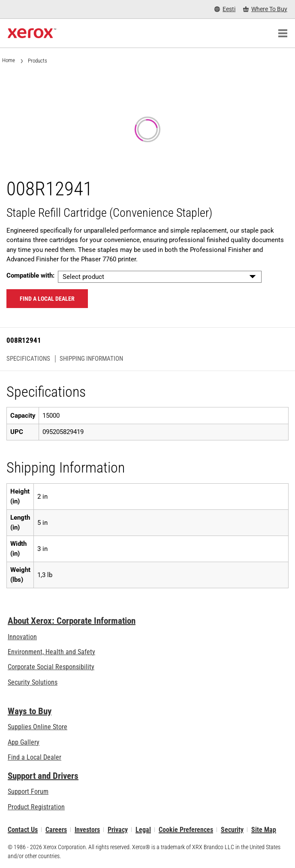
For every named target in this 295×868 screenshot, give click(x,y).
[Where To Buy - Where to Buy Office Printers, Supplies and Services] (265, 9)
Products (38, 61)
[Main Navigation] (283, 33)
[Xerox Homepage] (32, 33)
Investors (87, 830)
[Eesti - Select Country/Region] (225, 9)
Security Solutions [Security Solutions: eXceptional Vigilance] (33, 682)
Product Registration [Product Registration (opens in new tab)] (36, 807)
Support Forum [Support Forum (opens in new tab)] (28, 792)
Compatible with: (30, 275)
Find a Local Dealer (35, 757)
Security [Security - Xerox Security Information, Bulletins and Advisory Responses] (232, 830)
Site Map (264, 830)
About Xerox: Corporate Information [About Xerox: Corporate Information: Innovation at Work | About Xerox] (72, 621)
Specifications (28, 359)
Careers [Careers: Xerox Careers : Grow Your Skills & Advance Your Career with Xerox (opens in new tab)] (56, 830)
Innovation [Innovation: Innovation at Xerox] (22, 637)
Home (9, 60)
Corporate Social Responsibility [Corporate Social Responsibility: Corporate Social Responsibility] (51, 667)
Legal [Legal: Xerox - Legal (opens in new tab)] (143, 830)
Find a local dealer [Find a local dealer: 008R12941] (47, 299)
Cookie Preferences (186, 830)
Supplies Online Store (38, 727)
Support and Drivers (43, 776)
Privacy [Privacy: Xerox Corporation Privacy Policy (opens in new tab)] (118, 830)
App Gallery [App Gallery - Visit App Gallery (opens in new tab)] (24, 742)
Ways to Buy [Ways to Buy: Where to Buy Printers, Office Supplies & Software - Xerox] (30, 711)
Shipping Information (91, 359)
